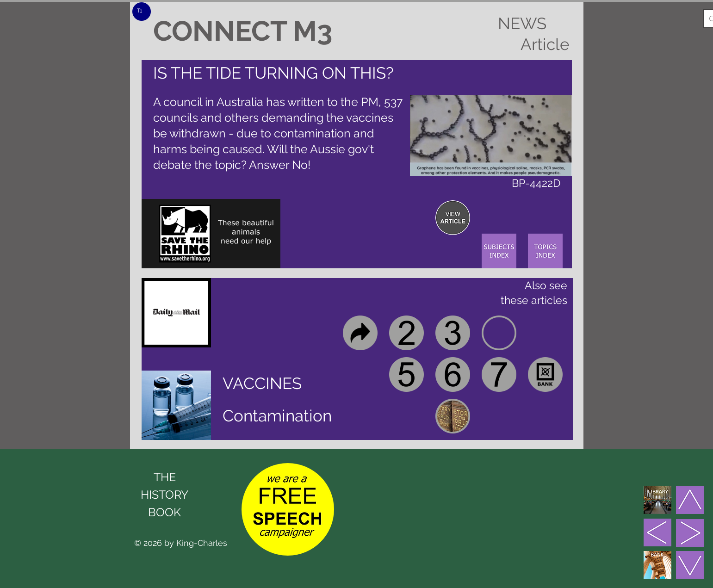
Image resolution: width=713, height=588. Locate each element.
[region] (453, 218)
